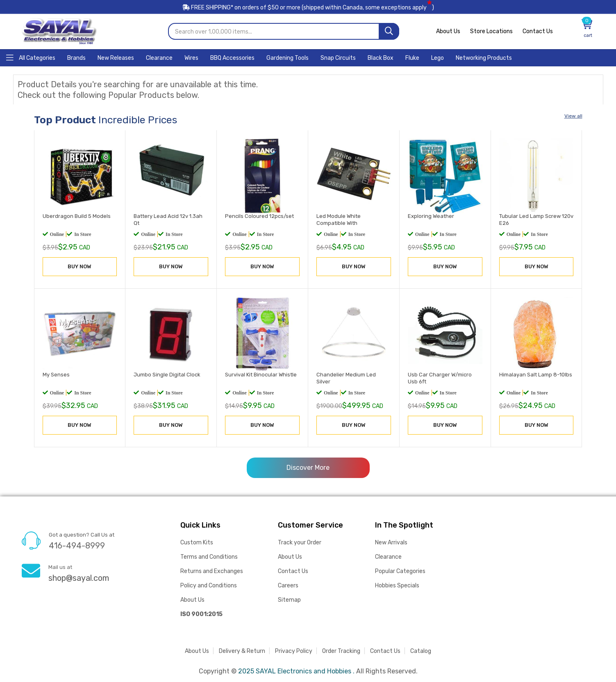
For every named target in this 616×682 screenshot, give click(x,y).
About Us (448, 31)
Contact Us (538, 31)
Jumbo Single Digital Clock (167, 374)
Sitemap (289, 599)
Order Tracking (341, 651)
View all (573, 116)
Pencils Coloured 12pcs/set (259, 216)
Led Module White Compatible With (339, 219)
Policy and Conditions (209, 585)
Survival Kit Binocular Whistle (261, 374)
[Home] (31, 57)
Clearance (388, 556)
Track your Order (300, 542)
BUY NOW (80, 266)
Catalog (421, 651)
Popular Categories (400, 571)
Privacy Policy (294, 651)
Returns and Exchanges (212, 571)
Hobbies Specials (397, 585)
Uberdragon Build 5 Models (77, 216)
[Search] (389, 31)
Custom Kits (197, 542)
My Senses (56, 374)
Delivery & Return (242, 651)
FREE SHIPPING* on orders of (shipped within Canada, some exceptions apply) (308, 8)
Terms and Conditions (209, 556)
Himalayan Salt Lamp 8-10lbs (536, 374)
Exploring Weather (431, 216)
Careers (288, 585)
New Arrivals (391, 542)
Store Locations (491, 31)
